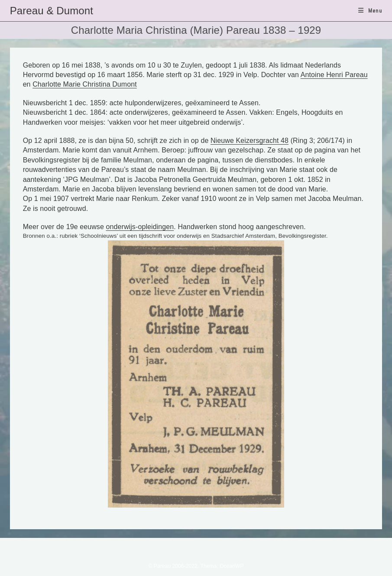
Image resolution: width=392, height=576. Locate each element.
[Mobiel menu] (370, 10)
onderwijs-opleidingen (140, 227)
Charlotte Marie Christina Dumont (85, 84)
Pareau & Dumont (52, 11)
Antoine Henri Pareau (334, 75)
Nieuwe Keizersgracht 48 (249, 141)
